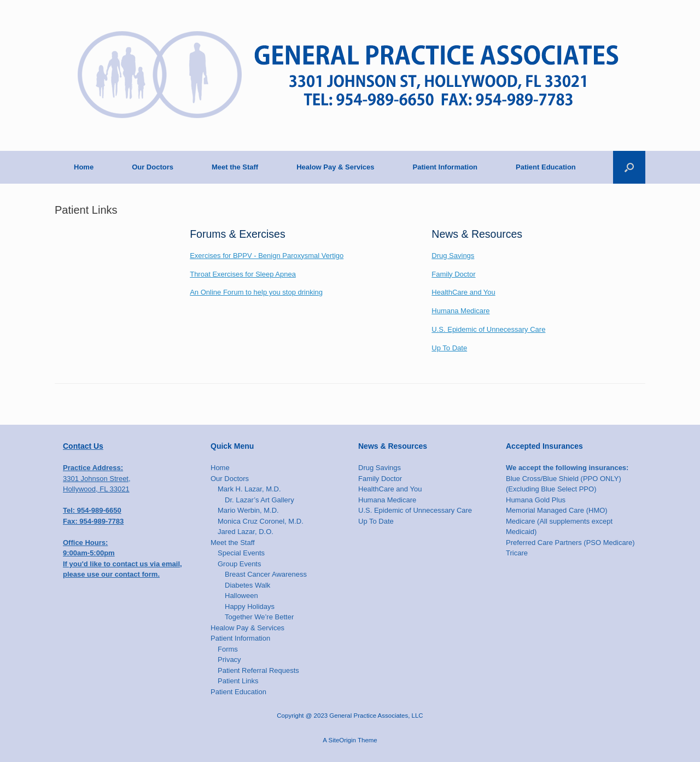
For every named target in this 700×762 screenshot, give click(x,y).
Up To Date (449, 348)
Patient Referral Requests (258, 670)
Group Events (240, 564)
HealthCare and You (463, 292)
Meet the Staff (235, 167)
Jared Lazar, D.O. (246, 532)
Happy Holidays (250, 606)
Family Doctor (453, 274)
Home (84, 167)
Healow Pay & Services (335, 167)
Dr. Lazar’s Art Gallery (259, 500)
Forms (228, 649)
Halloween (241, 596)
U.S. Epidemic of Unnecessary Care (488, 329)
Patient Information (445, 167)
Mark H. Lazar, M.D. (249, 489)
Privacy (229, 660)
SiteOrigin (342, 740)
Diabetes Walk (247, 585)
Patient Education (546, 167)
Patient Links (238, 681)
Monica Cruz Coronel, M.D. (261, 521)
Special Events (241, 553)
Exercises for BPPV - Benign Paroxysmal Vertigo (267, 256)
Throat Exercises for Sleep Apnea (243, 274)
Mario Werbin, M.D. (248, 510)
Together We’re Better (259, 617)
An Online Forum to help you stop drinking (256, 292)
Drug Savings (453, 256)
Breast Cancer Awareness (266, 574)
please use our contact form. (111, 574)
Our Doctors (153, 167)
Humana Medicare (460, 311)
